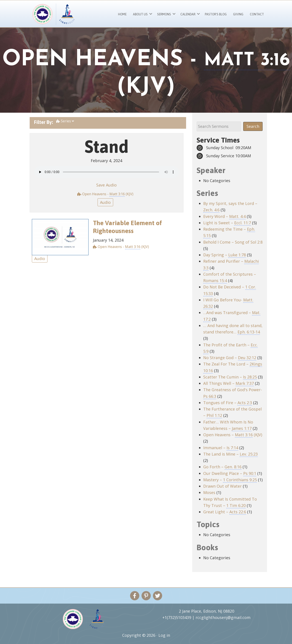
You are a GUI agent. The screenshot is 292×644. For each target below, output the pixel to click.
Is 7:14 (232, 448)
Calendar (188, 14)
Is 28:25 (250, 377)
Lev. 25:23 (249, 454)
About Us (140, 14)
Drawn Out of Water (222, 486)
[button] (151, 14)
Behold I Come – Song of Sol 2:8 (233, 242)
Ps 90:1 (250, 473)
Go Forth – (222, 467)
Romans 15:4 (215, 280)
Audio (105, 202)
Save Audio (106, 185)
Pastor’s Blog (216, 14)
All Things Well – (229, 383)
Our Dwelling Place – (230, 473)
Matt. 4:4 (237, 216)
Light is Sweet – (227, 223)
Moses (209, 492)
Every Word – (224, 216)
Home (122, 14)
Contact (257, 14)
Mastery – (230, 480)
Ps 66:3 (210, 396)
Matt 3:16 (117, 194)
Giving (238, 14)
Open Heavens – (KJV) (233, 435)
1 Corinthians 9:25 (240, 480)
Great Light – (225, 512)
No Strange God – (230, 358)
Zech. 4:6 (211, 210)
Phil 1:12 (214, 415)
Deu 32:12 (247, 358)
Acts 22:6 (238, 512)
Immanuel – (221, 448)
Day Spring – (225, 255)
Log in (164, 635)
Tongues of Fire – (228, 403)
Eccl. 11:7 (243, 223)
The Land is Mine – (230, 454)
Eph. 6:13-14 (249, 332)
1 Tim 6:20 (236, 505)
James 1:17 (242, 428)
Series (65, 122)
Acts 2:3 (245, 403)
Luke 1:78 (237, 255)
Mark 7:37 (245, 383)
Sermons (164, 14)
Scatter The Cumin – (230, 377)
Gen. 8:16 (233, 467)
